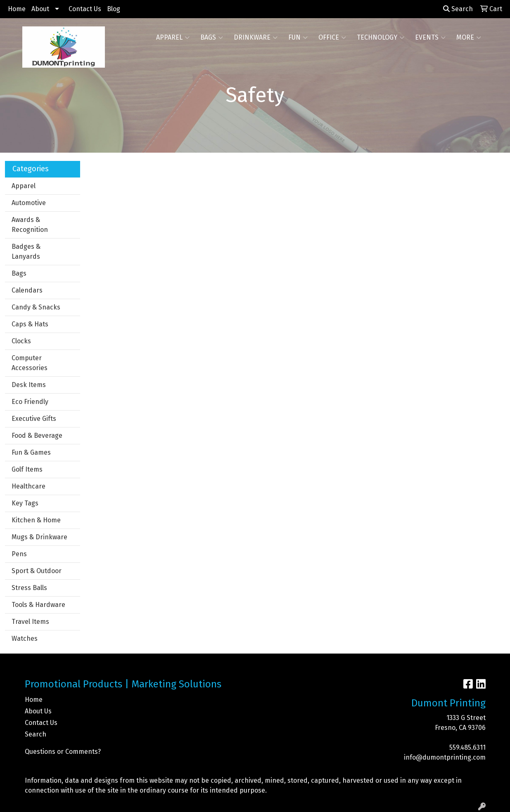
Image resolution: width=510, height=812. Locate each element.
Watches (25, 639)
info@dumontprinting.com (445, 757)
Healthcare (28, 486)
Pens (19, 554)
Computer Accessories (30, 363)
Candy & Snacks (36, 307)
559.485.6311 (467, 747)
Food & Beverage (37, 436)
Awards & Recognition (30, 225)
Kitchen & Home (36, 520)
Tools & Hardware (38, 605)
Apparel (173, 38)
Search (458, 9)
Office (332, 38)
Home (17, 9)
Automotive (29, 203)
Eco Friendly (30, 402)
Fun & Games (31, 452)
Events (430, 38)
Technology (381, 38)
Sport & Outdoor (37, 571)
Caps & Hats (30, 324)
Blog (114, 9)
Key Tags (25, 503)
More (469, 38)
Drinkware (256, 38)
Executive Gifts (34, 419)
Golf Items (27, 469)
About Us (38, 711)
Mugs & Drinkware (39, 537)
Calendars (27, 290)
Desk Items (29, 385)
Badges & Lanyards (26, 251)
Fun (298, 38)
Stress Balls (29, 588)
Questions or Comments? (63, 752)
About (40, 9)
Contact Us (85, 9)
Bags (212, 38)
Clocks (21, 341)
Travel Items (30, 622)
